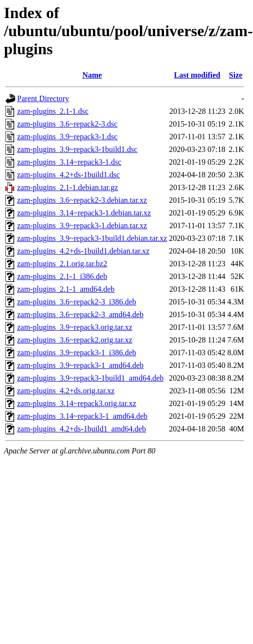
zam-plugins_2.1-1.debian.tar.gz (68, 187)
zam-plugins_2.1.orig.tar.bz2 (62, 264)
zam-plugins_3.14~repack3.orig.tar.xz (77, 403)
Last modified (197, 75)
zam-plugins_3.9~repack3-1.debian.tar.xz (82, 225)
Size (236, 75)
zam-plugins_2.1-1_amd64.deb (66, 289)
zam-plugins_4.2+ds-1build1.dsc (69, 175)
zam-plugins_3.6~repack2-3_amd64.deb (80, 314)
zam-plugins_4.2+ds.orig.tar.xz (66, 391)
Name (92, 75)
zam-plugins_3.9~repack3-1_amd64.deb (80, 365)
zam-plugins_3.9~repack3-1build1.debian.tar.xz (92, 238)
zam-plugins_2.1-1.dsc (53, 111)
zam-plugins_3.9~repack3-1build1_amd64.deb (90, 378)
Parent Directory (43, 98)
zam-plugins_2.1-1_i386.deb (62, 276)
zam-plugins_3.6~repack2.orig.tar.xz (75, 340)
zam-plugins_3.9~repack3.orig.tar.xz (75, 327)
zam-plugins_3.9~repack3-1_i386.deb (77, 353)
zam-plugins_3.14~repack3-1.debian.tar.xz (84, 213)
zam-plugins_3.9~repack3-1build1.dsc (77, 149)
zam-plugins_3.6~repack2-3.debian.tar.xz (82, 200)
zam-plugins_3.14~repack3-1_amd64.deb (82, 416)
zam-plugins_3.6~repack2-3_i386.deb (77, 302)
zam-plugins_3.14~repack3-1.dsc (69, 162)
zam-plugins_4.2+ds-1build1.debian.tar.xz (83, 251)
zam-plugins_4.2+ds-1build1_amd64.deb (81, 429)
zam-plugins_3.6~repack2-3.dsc (67, 124)
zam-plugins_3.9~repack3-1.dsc (67, 137)
